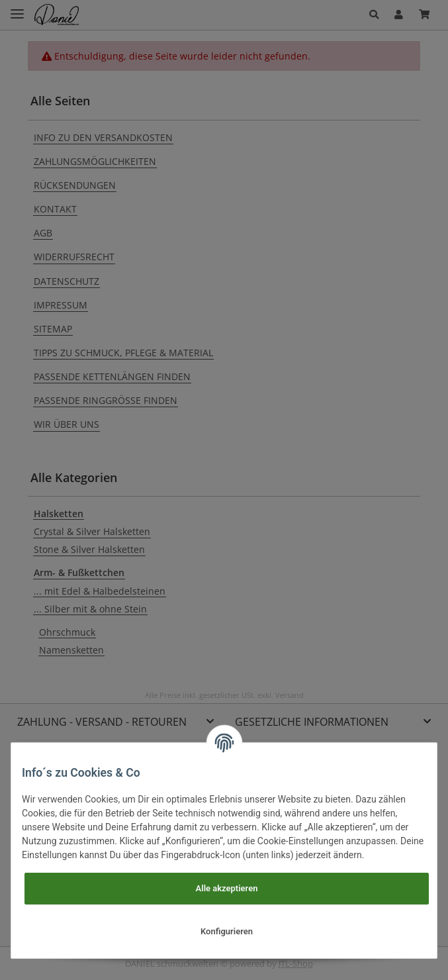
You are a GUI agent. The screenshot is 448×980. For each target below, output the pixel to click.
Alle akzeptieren (227, 888)
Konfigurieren (227, 931)
